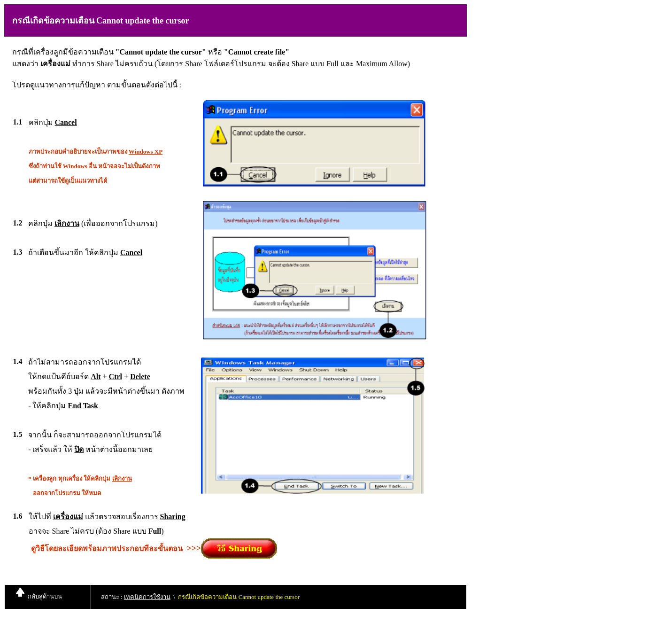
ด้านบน (52, 596)
